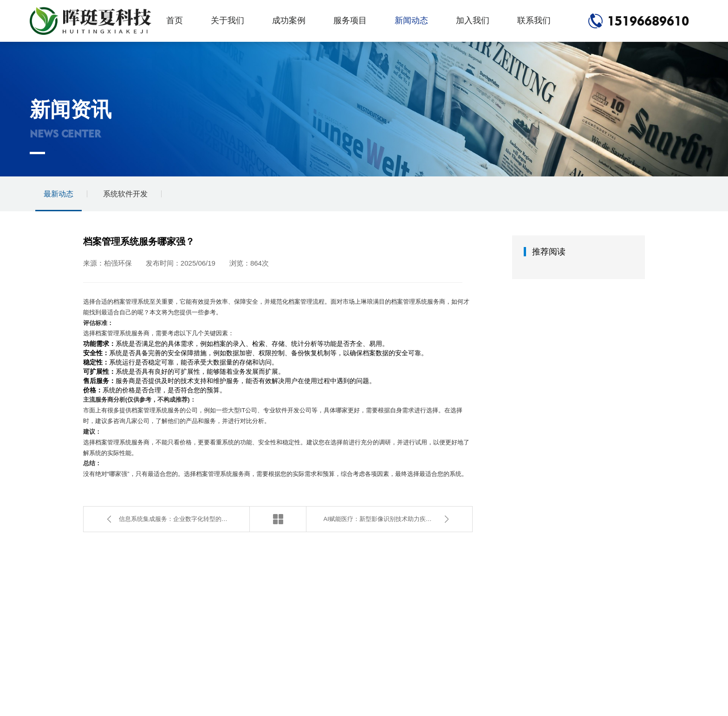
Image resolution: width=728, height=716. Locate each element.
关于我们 (227, 20)
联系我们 (534, 20)
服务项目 (350, 20)
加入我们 (473, 20)
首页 (175, 20)
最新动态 (58, 194)
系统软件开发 (125, 194)
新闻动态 (411, 20)
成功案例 (289, 20)
